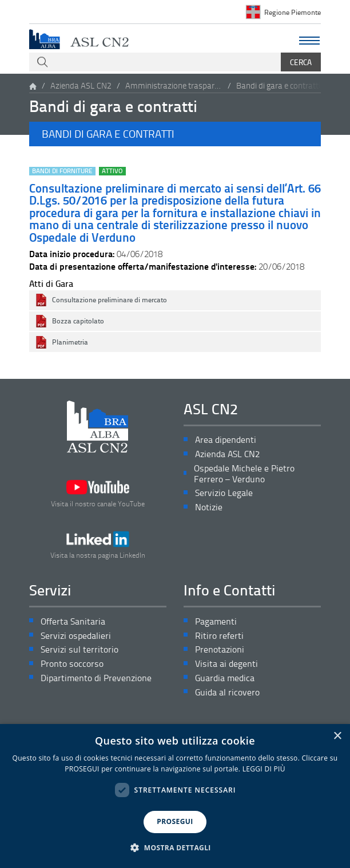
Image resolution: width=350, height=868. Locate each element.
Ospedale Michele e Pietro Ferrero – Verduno (244, 474)
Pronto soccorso (72, 664)
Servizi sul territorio (79, 649)
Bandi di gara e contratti (278, 85)
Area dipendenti (226, 440)
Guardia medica (225, 678)
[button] (175, 134)
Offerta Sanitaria (73, 621)
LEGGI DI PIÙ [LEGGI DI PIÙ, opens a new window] (264, 769)
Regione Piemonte (293, 12)
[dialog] (175, 796)
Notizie (209, 507)
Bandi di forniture (62, 171)
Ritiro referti (219, 636)
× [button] (337, 736)
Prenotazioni (220, 649)
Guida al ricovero (227, 692)
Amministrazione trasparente (174, 85)
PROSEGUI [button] (175, 821)
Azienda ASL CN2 (81, 85)
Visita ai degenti (226, 664)
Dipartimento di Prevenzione (96, 678)
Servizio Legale (224, 493)
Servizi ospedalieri (76, 636)
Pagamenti (216, 621)
